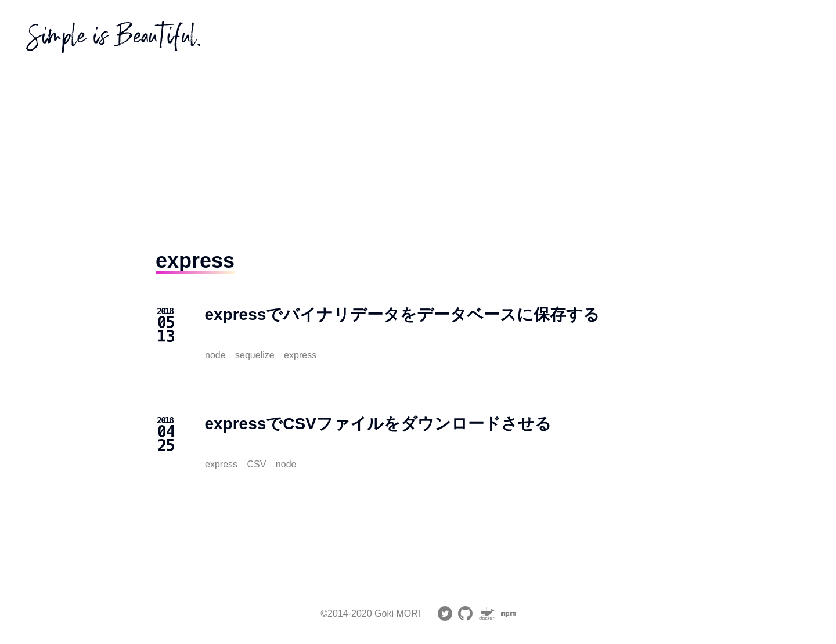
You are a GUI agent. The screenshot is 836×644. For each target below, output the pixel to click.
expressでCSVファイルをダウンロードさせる (378, 424)
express (300, 355)
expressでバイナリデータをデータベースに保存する (402, 314)
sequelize (255, 355)
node (215, 355)
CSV (256, 464)
